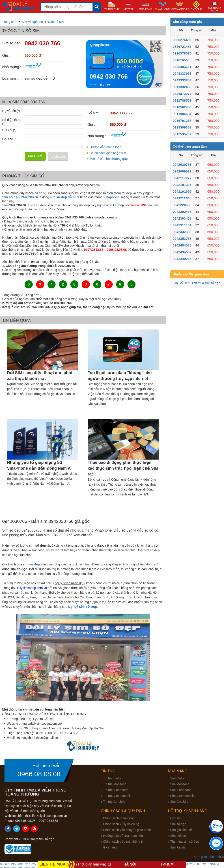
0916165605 (182, 60)
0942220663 (182, 205)
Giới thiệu (110, 847)
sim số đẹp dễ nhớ (64, 197)
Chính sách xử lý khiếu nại (122, 824)
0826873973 (182, 94)
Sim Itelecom (179, 836)
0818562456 (182, 107)
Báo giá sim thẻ (181, 830)
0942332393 (182, 232)
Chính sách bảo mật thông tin (124, 842)
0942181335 (182, 185)
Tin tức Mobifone (115, 784)
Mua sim (35, 156)
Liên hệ (176, 818)
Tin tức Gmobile (114, 802)
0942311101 (182, 225)
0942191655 (182, 191)
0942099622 (182, 171)
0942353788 (182, 239)
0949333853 (182, 80)
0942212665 (182, 198)
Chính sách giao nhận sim (108, 153)
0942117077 (182, 178)
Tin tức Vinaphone (116, 790)
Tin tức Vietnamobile (117, 796)
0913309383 (182, 127)
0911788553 (182, 100)
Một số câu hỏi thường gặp (109, 159)
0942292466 (182, 212)
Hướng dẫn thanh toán (105, 147)
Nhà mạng (178, 771)
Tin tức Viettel (113, 778)
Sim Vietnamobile (182, 796)
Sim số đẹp (178, 824)
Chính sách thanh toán (119, 818)
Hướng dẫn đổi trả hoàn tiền (123, 836)
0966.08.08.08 (39, 774)
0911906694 (182, 114)
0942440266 (182, 259)
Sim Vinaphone (181, 790)
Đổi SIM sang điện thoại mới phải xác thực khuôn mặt (40, 376)
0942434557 (182, 252)
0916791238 (182, 121)
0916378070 (182, 53)
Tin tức (108, 771)
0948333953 (182, 73)
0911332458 (182, 87)
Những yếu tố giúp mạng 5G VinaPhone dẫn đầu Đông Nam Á (39, 465)
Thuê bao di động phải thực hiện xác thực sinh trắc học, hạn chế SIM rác (123, 468)
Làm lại (58, 156)
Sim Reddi (178, 847)
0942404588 (182, 245)
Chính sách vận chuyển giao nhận (127, 830)
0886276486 (182, 40)
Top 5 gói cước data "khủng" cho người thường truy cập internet (120, 376)
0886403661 (182, 67)
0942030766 (182, 165)
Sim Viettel (178, 778)
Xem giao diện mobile (209, 857)
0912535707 (182, 134)
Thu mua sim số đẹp (206, 283)
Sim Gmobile (179, 802)
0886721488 (182, 47)
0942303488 (182, 218)
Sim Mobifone (180, 784)
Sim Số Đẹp (181, 283)
